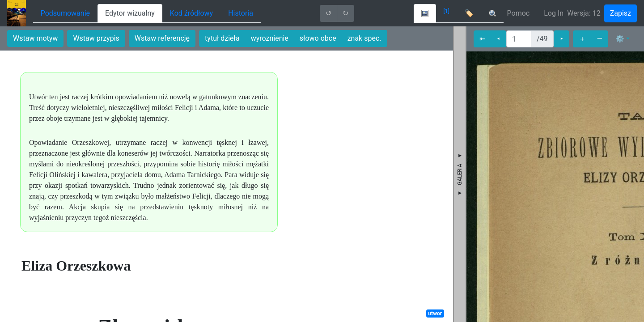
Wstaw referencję (162, 38)
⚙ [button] (620, 39)
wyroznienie (270, 38)
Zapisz (621, 13)
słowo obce (318, 38)
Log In (554, 13)
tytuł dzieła (222, 38)
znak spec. (364, 38)
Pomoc (519, 13)
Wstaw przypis (96, 38)
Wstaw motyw (35, 38)
